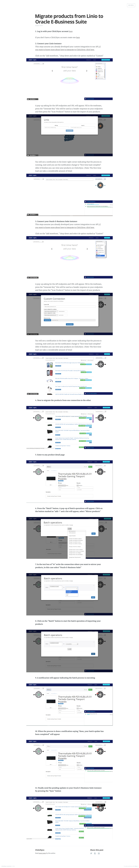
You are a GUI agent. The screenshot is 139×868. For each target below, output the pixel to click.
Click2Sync (40, 850)
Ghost (136, 866)
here (71, 31)
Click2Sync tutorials (6, 866)
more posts (42, 853)
